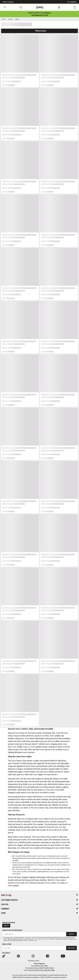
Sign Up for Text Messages (12, 930)
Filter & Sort (40, 31)
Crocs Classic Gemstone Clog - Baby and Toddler (39, 970)
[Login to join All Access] (40, 13)
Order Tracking (8, 2)
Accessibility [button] (72, 2)
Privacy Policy (45, 939)
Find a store (7, 944)
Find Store (71, 948)
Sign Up (6, 926)
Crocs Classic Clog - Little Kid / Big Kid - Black (40, 968)
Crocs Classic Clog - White (39, 966)
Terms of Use (35, 939)
